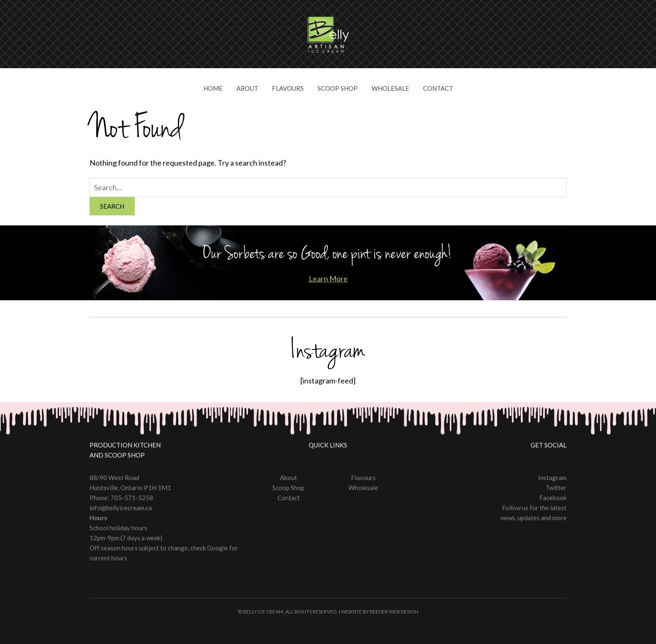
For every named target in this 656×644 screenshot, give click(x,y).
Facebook (553, 498)
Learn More (328, 279)
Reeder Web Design (394, 612)
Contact (438, 88)
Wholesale (390, 88)
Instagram (552, 478)
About (247, 88)
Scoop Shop (338, 88)
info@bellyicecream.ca (121, 508)
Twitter (556, 488)
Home (213, 88)
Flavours (288, 88)
